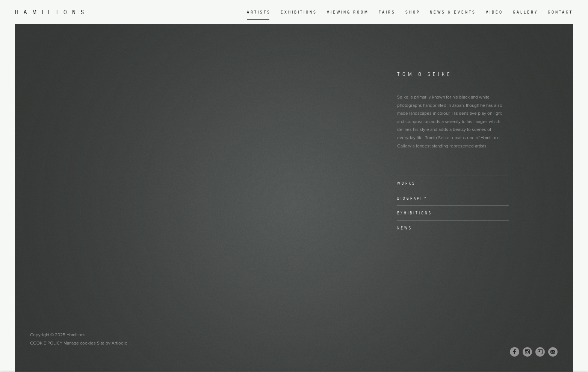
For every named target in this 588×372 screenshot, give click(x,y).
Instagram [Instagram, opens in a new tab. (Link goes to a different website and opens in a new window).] (527, 352)
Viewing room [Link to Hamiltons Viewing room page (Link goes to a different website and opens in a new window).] (348, 12)
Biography (412, 198)
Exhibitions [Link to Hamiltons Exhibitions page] (299, 12)
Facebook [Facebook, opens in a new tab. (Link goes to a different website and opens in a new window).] (515, 352)
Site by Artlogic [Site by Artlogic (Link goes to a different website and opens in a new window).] (112, 343)
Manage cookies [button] (80, 343)
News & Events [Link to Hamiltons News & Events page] (453, 12)
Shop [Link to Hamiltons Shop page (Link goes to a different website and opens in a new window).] (413, 12)
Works (406, 183)
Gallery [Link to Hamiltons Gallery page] (525, 12)
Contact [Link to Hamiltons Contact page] (560, 12)
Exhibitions (415, 213)
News (405, 228)
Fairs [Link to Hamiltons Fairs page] (387, 12)
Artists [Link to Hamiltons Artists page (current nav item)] (259, 12)
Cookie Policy (46, 343)
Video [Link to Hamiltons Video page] (494, 12)
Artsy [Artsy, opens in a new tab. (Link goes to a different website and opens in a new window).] (540, 352)
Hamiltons (52, 12)
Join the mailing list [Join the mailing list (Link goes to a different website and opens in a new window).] (553, 352)
